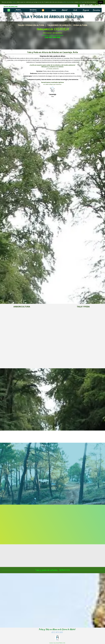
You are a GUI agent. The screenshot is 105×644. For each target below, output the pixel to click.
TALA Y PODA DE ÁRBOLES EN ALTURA (52, 17)
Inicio (54, 10)
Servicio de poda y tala (10, 6)
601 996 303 (33, 11)
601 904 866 (18, 11)
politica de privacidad (68, 2)
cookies (14, 2)
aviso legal (81, 2)
